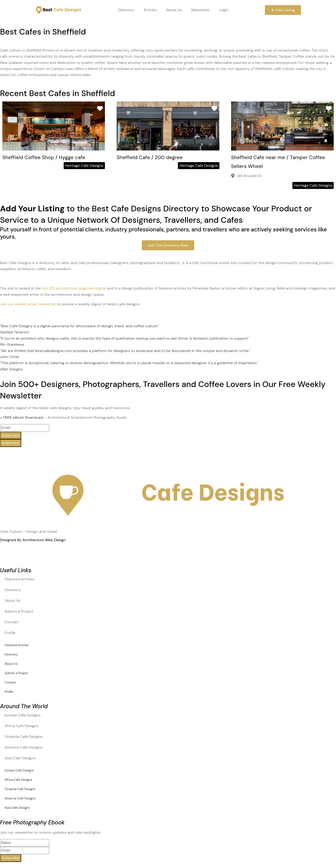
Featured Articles (19, 579)
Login (223, 10)
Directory (125, 10)
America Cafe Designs (24, 747)
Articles (149, 10)
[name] (25, 843)
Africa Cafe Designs (21, 726)
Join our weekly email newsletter (28, 304)
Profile (10, 633)
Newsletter (200, 10)
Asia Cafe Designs (20, 758)
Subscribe (11, 435)
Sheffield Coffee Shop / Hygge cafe (49, 157)
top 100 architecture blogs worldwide (74, 288)
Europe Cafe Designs (23, 715)
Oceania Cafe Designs (24, 737)
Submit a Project (19, 611)
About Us (173, 10)
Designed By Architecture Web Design (33, 540)
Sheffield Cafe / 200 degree (153, 157)
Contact (12, 622)
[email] (25, 851)
